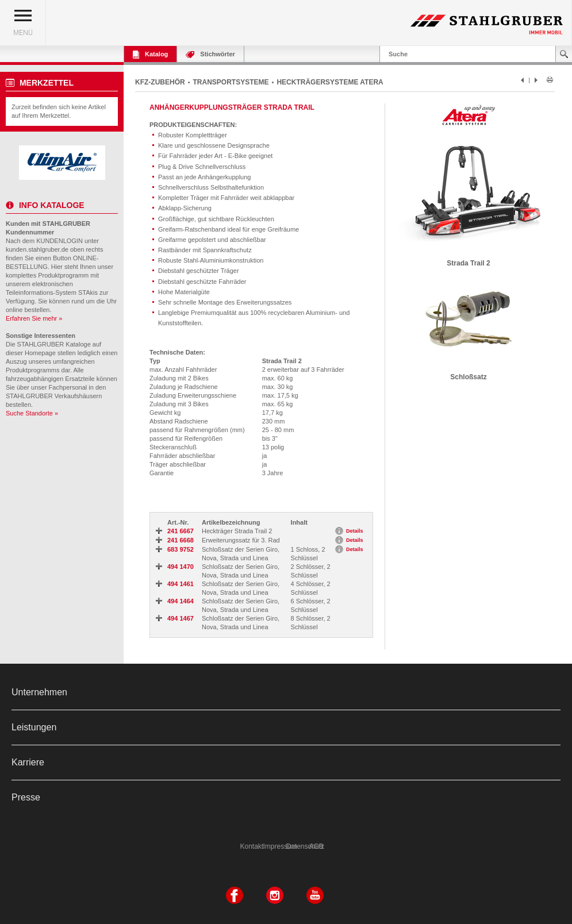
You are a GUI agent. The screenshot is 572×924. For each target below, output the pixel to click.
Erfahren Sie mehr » (34, 318)
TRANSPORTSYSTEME (231, 82)
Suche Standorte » (32, 413)
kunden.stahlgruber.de (37, 249)
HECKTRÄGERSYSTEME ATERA (330, 82)
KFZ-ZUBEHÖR (160, 82)
